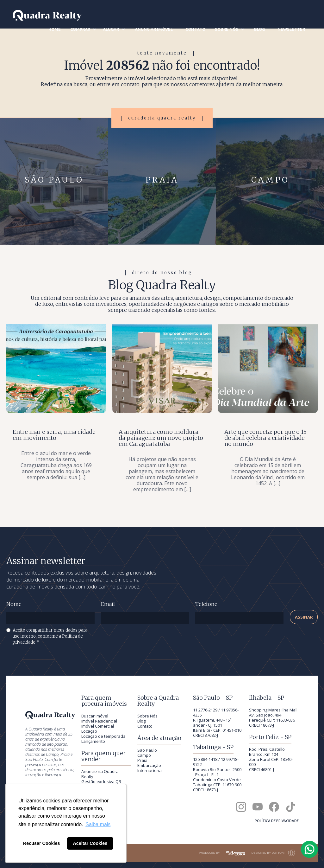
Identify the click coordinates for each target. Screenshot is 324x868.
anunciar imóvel (154, 29)
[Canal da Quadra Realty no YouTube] (258, 807)
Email (108, 604)
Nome (14, 604)
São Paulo (147, 750)
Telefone (206, 604)
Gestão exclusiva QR (101, 781)
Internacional (150, 770)
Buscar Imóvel (95, 716)
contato (195, 29)
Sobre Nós (147, 716)
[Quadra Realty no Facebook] (274, 807)
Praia (142, 760)
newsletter (291, 29)
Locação (89, 731)
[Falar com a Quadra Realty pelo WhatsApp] (310, 849)
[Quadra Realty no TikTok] (290, 807)
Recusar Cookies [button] (42, 843)
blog (259, 29)
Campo (144, 755)
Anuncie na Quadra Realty (100, 774)
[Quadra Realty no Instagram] (241, 807)
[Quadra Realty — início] (47, 15)
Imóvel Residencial (99, 721)
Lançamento (93, 741)
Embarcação (149, 765)
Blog (141, 721)
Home (55, 29)
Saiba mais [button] (98, 824)
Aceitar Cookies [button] (90, 843)
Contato (145, 726)
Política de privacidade (277, 821)
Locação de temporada (103, 736)
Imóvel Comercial (98, 726)
